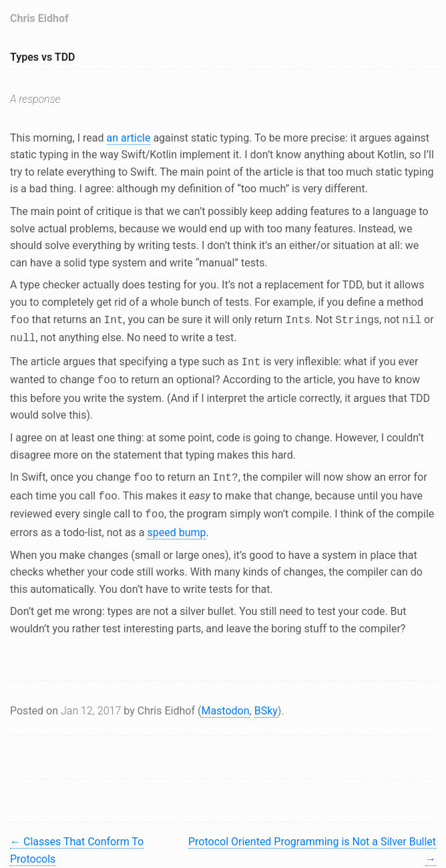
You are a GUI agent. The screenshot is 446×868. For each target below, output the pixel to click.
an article (129, 138)
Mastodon (225, 701)
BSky (266, 701)
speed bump (176, 523)
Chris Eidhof (39, 18)
